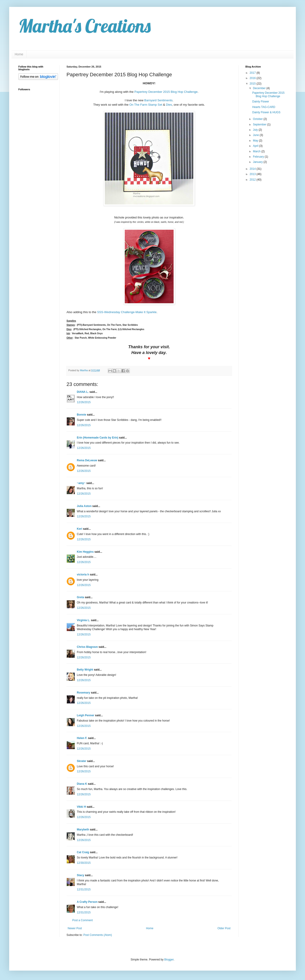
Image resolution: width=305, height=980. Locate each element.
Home (19, 54)
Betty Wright (85, 670)
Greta (80, 597)
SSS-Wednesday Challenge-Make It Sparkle (127, 312)
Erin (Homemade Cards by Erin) (98, 438)
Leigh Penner (86, 715)
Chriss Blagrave (87, 647)
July (256, 130)
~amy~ (81, 483)
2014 (253, 169)
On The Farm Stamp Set (146, 105)
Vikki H (81, 807)
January (258, 162)
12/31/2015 (84, 889)
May (256, 141)
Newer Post (75, 928)
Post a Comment (82, 920)
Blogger (169, 960)
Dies (169, 105)
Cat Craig (83, 852)
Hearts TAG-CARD (264, 107)
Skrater (82, 761)
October (258, 119)
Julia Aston (84, 506)
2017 (253, 73)
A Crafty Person (87, 902)
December (260, 88)
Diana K (82, 784)
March (257, 151)
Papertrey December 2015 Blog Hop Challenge (166, 92)
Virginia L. (83, 620)
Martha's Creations (85, 26)
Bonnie (82, 415)
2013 (253, 174)
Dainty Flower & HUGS (266, 112)
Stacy (80, 875)
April (256, 146)
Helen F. (82, 738)
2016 (253, 78)
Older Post (224, 928)
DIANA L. (83, 392)
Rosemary (83, 693)
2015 (253, 84)
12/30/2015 (84, 863)
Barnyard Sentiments (158, 100)
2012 (253, 180)
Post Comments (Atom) (98, 935)
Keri (79, 529)
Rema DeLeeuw (87, 460)
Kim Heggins (85, 552)
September (260, 125)
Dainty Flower (261, 102)
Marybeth (83, 830)
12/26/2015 (84, 402)
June (256, 135)
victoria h (83, 575)
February (259, 157)
